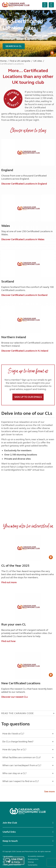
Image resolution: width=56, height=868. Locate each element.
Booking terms (33, 859)
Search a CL (14, 46)
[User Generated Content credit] (52, 53)
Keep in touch (10, 841)
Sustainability (33, 865)
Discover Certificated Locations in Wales (23, 239)
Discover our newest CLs (14, 697)
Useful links (9, 832)
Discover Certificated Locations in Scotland (24, 295)
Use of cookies (8, 856)
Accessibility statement (36, 856)
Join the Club (10, 823)
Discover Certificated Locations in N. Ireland (25, 351)
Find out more (9, 582)
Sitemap (31, 862)
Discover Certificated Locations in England (24, 184)
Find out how (8, 641)
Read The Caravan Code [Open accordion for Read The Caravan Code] (18, 713)
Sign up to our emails (28, 397)
